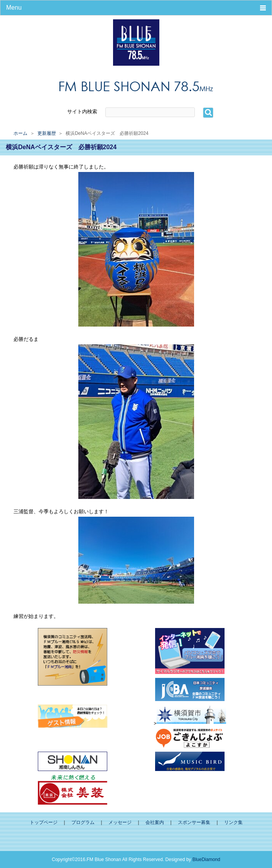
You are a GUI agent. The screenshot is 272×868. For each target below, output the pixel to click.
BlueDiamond (206, 859)
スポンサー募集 (194, 822)
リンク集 (233, 822)
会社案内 (155, 822)
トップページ (44, 822)
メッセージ (120, 822)
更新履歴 (47, 133)
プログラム (83, 822)
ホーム (20, 133)
